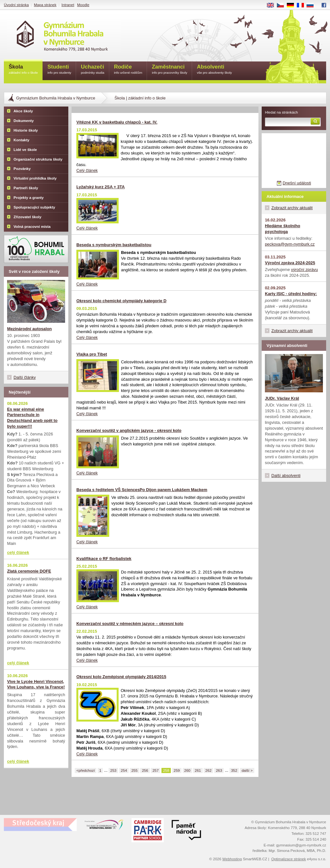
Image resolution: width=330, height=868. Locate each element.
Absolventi (214, 70)
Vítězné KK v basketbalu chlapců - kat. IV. (117, 122)
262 (208, 770)
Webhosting (232, 859)
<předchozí (86, 770)
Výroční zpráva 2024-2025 (290, 263)
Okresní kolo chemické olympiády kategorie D (121, 301)
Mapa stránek (45, 5)
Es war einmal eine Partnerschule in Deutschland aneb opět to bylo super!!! (32, 418)
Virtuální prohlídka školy (35, 178)
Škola (23, 70)
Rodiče (128, 70)
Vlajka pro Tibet (92, 354)
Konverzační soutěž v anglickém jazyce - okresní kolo (129, 430)
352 (234, 770)
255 (135, 770)
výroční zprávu (304, 270)
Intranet (68, 5)
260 (187, 770)
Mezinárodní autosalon (29, 329)
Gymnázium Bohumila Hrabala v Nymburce (56, 98)
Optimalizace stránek (289, 859)
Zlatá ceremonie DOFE (29, 571)
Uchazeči (93, 70)
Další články (25, 377)
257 (155, 770)
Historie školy (26, 130)
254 (124, 770)
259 (177, 770)
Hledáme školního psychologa (283, 229)
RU (312, 5)
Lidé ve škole (25, 150)
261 (198, 770)
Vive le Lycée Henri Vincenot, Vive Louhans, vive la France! (36, 684)
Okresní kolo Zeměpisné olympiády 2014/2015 (121, 677)
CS (283, 5)
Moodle (83, 5)
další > (247, 770)
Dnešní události (297, 183)
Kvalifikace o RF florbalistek (104, 559)
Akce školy (23, 111)
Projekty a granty (29, 198)
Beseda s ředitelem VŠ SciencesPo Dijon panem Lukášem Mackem (142, 490)
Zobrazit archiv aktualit (292, 208)
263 (219, 770)
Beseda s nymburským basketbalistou (114, 245)
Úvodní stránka (16, 5)
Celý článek (87, 170)
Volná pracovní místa (32, 227)
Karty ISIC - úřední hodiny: (291, 294)
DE (293, 5)
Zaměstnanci (170, 70)
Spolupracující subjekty (34, 207)
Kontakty (21, 140)
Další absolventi (286, 476)
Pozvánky (22, 169)
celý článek (18, 552)
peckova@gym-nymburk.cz (290, 244)
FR (302, 5)
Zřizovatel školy (27, 217)
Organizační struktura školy (38, 159)
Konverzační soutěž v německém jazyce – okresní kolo (130, 624)
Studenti (59, 70)
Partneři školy (26, 188)
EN (273, 5)
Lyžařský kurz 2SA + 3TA (101, 187)
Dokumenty (24, 121)
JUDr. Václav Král (282, 398)
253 (113, 770)
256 (145, 770)
